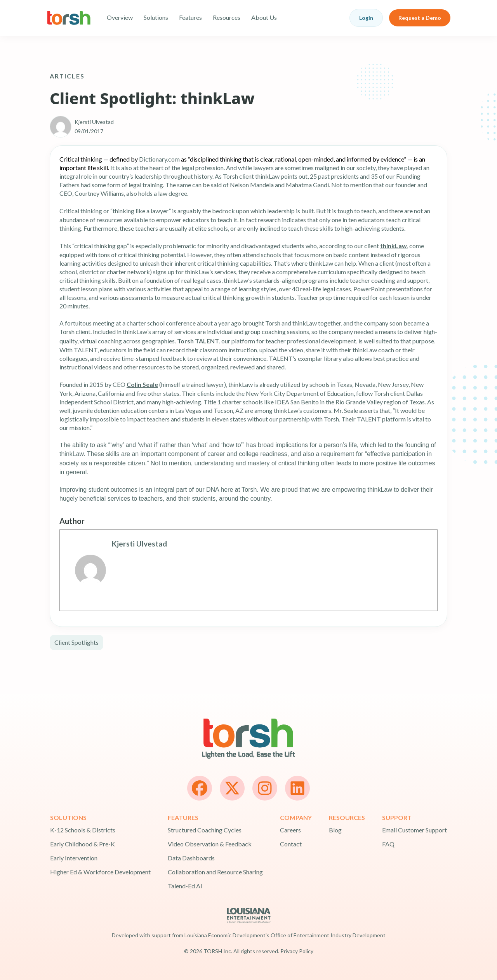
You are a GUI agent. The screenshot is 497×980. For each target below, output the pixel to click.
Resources (227, 17)
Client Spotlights (76, 642)
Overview (120, 17)
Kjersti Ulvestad (139, 544)
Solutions (156, 17)
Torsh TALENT (198, 341)
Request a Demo (420, 18)
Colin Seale (142, 384)
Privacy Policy (297, 951)
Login (366, 18)
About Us (264, 17)
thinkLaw (394, 246)
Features (190, 17)
